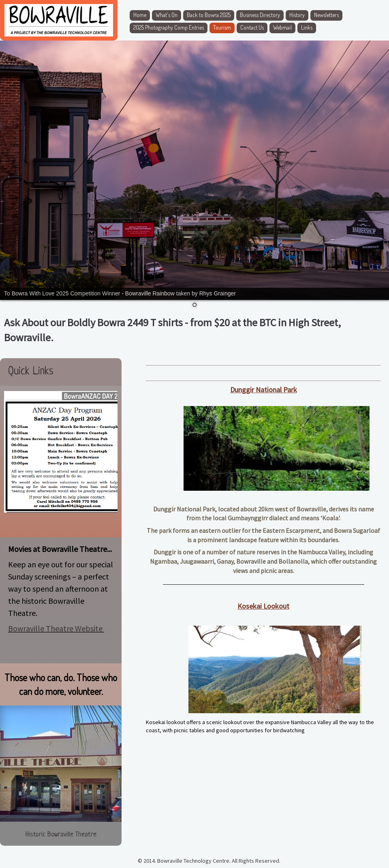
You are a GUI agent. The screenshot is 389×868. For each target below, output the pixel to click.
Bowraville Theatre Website (56, 628)
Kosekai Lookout (263, 606)
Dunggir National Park (264, 390)
